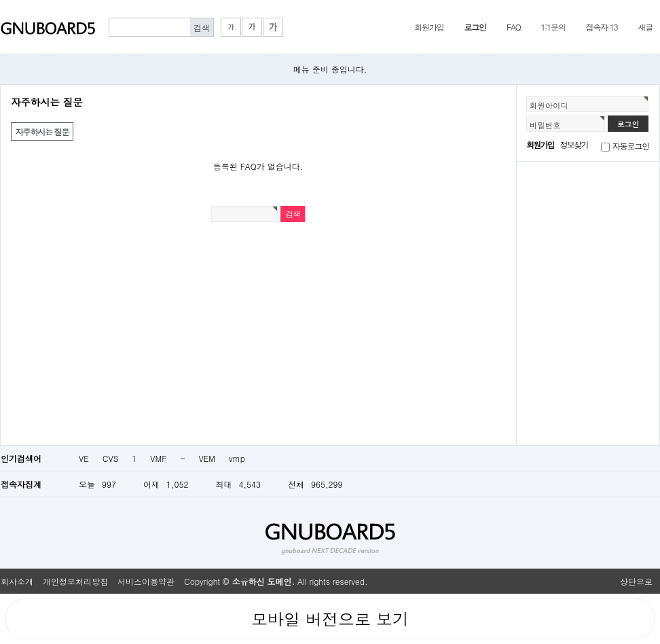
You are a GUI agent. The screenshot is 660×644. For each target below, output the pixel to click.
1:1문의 (553, 27)
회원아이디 (549, 105)
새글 (645, 27)
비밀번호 (545, 125)
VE (84, 458)
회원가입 (429, 27)
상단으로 (636, 581)
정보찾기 (574, 144)
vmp (237, 458)
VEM (207, 458)
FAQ (514, 27)
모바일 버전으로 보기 (330, 619)
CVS (111, 458)
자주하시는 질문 (42, 131)
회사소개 (17, 581)
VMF (158, 458)
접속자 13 (602, 27)
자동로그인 (631, 146)
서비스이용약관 (146, 581)
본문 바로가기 (0, 0)
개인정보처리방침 (75, 581)
